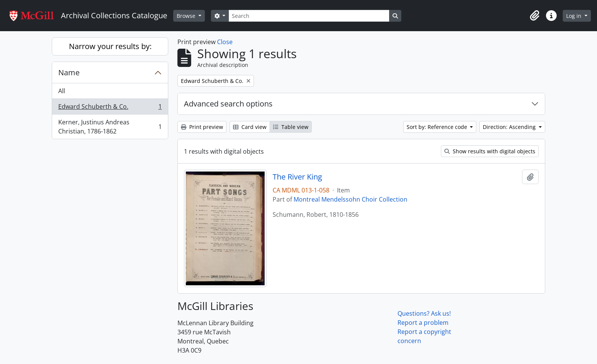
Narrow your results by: (110, 46)
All (62, 91)
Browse (187, 16)
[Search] (309, 16)
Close (225, 42)
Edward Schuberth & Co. (110, 108)
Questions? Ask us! (424, 313)
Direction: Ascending (510, 127)
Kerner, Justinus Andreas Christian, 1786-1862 (110, 127)
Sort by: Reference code (438, 127)
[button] (535, 16)
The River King (297, 177)
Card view (250, 127)
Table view (291, 127)
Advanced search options (228, 104)
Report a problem (423, 323)
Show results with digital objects (490, 151)
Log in (575, 16)
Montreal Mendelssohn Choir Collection (350, 199)
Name (69, 72)
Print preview (202, 127)
